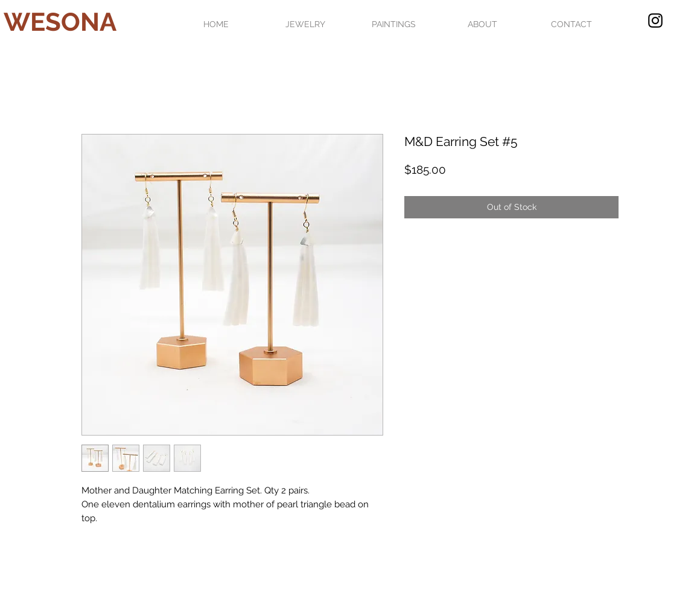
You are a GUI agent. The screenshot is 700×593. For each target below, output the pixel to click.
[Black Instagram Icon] (655, 21)
